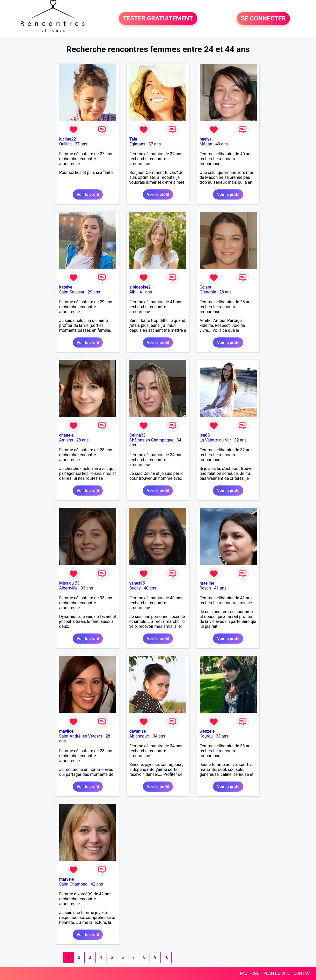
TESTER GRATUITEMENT (158, 19)
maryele (66, 879)
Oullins (65, 144)
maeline (207, 583)
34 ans (159, 736)
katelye (66, 287)
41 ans (146, 292)
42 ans (97, 884)
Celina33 (138, 435)
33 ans (87, 588)
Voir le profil (88, 194)
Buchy (135, 588)
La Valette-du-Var (215, 440)
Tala (133, 139)
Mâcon (206, 144)
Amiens (66, 440)
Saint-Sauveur (72, 292)
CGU (255, 973)
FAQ (244, 973)
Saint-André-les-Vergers (81, 736)
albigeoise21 (141, 287)
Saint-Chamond (73, 884)
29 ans (94, 292)
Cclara (205, 287)
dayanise (138, 731)
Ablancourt (139, 736)
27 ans (81, 144)
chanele (66, 435)
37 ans (155, 144)
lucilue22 (67, 139)
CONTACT (303, 973)
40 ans (222, 144)
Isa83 (205, 435)
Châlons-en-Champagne (151, 440)
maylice (66, 731)
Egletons (137, 144)
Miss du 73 (69, 583)
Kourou (206, 736)
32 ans (240, 440)
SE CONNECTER (263, 19)
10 (166, 957)
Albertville (68, 588)
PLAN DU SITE (277, 973)
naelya (206, 139)
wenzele (207, 731)
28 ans (225, 292)
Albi (133, 292)
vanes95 (137, 583)
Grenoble (208, 292)
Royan (205, 588)
